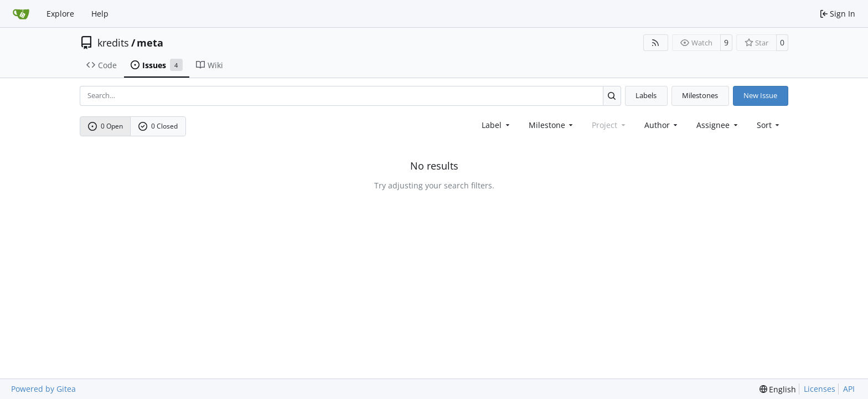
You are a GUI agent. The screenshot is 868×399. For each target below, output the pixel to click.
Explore (60, 14)
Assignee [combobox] (718, 125)
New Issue (760, 95)
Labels (646, 95)
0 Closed (158, 126)
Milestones (700, 95)
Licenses (820, 389)
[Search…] (612, 96)
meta (150, 43)
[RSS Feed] (656, 43)
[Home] (21, 14)
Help (100, 14)
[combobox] (497, 125)
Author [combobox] (662, 125)
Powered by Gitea (43, 389)
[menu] (769, 125)
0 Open (106, 126)
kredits (113, 43)
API (849, 389)
